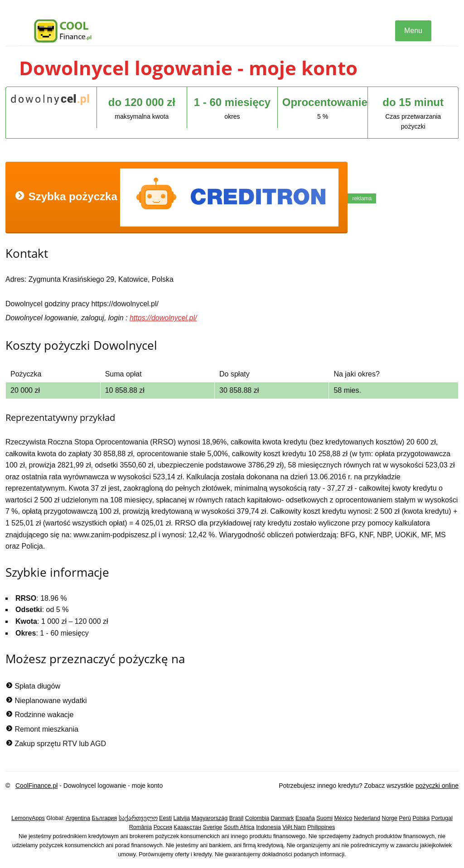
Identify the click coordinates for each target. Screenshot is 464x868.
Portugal (442, 818)
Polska (421, 818)
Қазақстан (187, 827)
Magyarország (210, 818)
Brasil (237, 818)
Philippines (321, 827)
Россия (163, 827)
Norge (390, 818)
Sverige (213, 827)
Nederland (367, 818)
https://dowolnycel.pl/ (163, 318)
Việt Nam (294, 827)
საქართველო (138, 818)
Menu (413, 31)
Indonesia (268, 827)
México (343, 818)
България (104, 818)
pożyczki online (437, 786)
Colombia (257, 818)
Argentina (78, 818)
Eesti (165, 818)
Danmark (283, 818)
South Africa (239, 827)
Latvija (182, 818)
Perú (405, 818)
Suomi (324, 818)
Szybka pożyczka (176, 198)
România (140, 827)
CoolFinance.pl (36, 786)
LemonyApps (28, 818)
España (305, 818)
